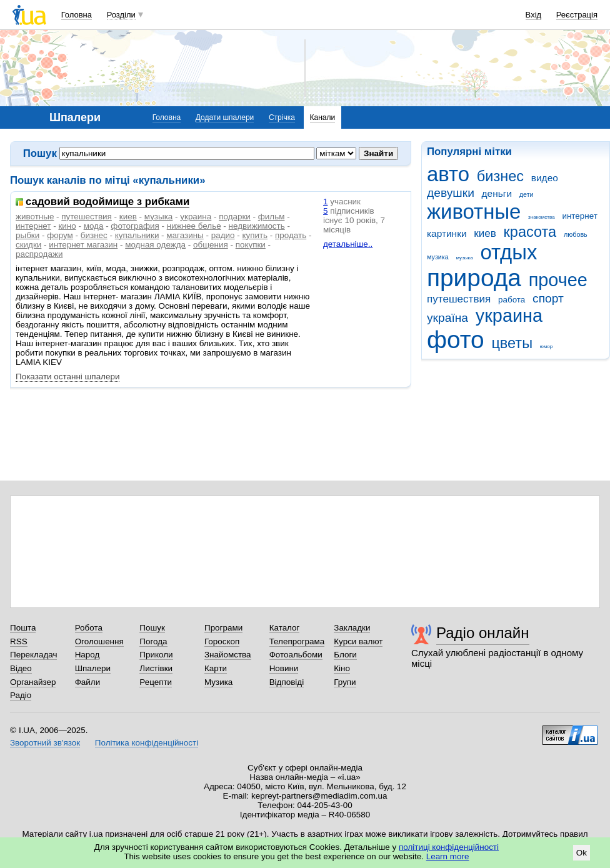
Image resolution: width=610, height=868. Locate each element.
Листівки (156, 668)
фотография (135, 226)
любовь (576, 234)
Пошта (23, 628)
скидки (28, 245)
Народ (87, 655)
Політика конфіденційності (147, 743)
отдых (509, 252)
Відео (21, 668)
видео (545, 178)
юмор (546, 347)
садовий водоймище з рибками (107, 202)
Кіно (342, 668)
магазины (185, 235)
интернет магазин (83, 245)
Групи (345, 682)
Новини (284, 668)
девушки (451, 193)
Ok (582, 853)
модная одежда (155, 245)
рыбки (27, 235)
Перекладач (33, 655)
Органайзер (33, 682)
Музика (218, 682)
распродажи (39, 254)
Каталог (285, 628)
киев (485, 233)
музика (438, 257)
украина (509, 316)
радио (223, 235)
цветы (512, 343)
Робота (89, 628)
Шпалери (93, 668)
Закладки (352, 628)
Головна (77, 15)
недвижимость (257, 226)
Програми (223, 628)
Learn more (448, 856)
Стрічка (282, 117)
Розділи (121, 15)
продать (291, 235)
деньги (497, 193)
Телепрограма (297, 641)
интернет (579, 216)
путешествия (459, 299)
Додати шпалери (225, 117)
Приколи (156, 655)
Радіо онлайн (483, 633)
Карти (216, 668)
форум (60, 235)
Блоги (345, 655)
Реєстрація (577, 15)
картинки (447, 233)
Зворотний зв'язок (45, 743)
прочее (558, 280)
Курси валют (358, 641)
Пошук (152, 628)
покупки (251, 245)
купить (255, 235)
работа (512, 300)
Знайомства (228, 655)
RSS (19, 641)
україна (447, 318)
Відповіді (287, 682)
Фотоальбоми (296, 655)
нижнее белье (194, 226)
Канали (323, 117)
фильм (272, 217)
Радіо (21, 695)
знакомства (542, 217)
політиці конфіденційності (449, 847)
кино (67, 226)
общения (211, 245)
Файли (88, 682)
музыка (464, 258)
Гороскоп (222, 641)
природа (474, 278)
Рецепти (156, 682)
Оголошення (99, 641)
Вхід (534, 15)
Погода (153, 641)
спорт (548, 298)
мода (94, 226)
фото (456, 340)
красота (530, 232)
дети (527, 194)
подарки (235, 217)
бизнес (500, 176)
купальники (137, 235)
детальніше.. (348, 244)
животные (474, 212)
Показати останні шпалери (67, 377)
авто (448, 174)
